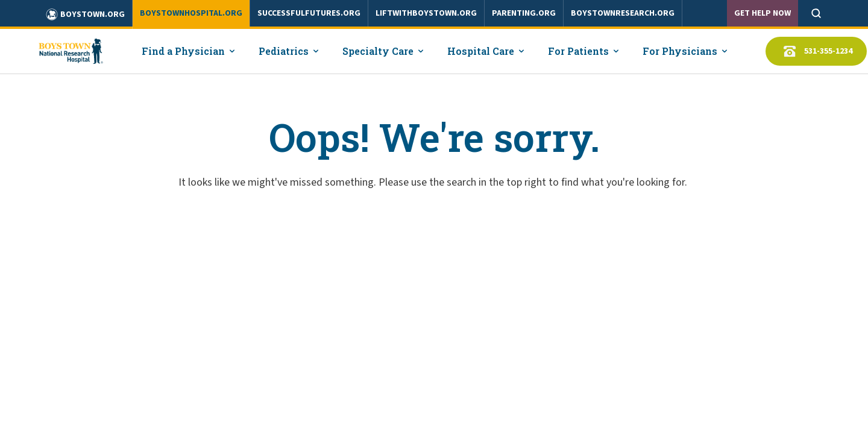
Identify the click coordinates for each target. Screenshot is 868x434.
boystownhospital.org (191, 13)
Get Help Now (763, 13)
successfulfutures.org (309, 13)
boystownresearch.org (623, 13)
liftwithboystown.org (426, 13)
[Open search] (816, 13)
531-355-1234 (816, 51)
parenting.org (524, 13)
